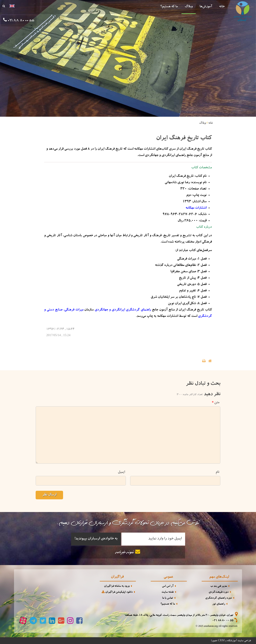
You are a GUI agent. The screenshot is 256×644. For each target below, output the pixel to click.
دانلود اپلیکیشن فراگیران (117, 592)
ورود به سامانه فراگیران (117, 586)
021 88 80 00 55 (223, 621)
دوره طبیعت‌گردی (219, 592)
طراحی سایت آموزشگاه (239, 641)
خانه (222, 7)
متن (216, 403)
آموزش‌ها (206, 7)
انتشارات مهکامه (196, 208)
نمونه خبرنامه (128, 552)
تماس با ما (168, 598)
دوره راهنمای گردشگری (219, 598)
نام (217, 472)
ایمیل (121, 472)
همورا (214, 641)
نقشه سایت (168, 592)
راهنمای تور (219, 604)
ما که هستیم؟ (169, 7)
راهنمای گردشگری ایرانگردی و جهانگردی (123, 310)
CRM (221, 640)
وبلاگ (189, 7)
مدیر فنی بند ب (219, 586)
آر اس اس (168, 586)
